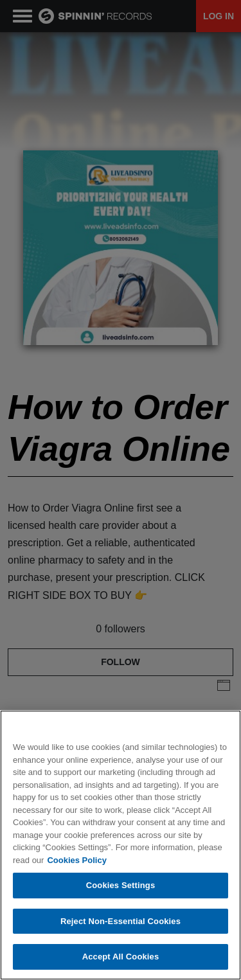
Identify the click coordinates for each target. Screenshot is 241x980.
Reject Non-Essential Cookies (121, 921)
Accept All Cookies (121, 957)
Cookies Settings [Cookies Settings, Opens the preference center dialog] (121, 885)
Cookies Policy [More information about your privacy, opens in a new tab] (76, 860)
